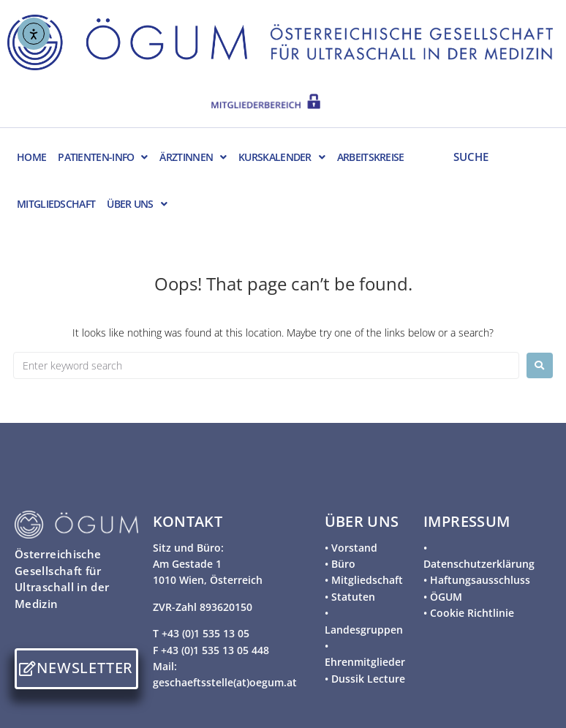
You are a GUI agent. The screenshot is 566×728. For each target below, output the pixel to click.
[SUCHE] (497, 156)
